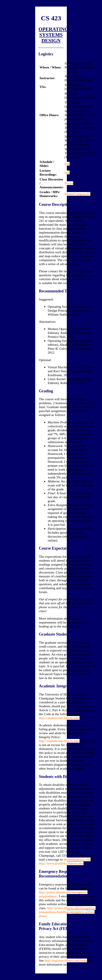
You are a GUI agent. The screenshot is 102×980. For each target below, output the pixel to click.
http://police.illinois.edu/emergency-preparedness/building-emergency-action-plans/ (67, 912)
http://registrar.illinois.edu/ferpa (66, 960)
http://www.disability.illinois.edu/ (61, 863)
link (67, 164)
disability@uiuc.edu (77, 859)
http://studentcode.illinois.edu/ (59, 718)
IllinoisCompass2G (77, 194)
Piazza (69, 183)
